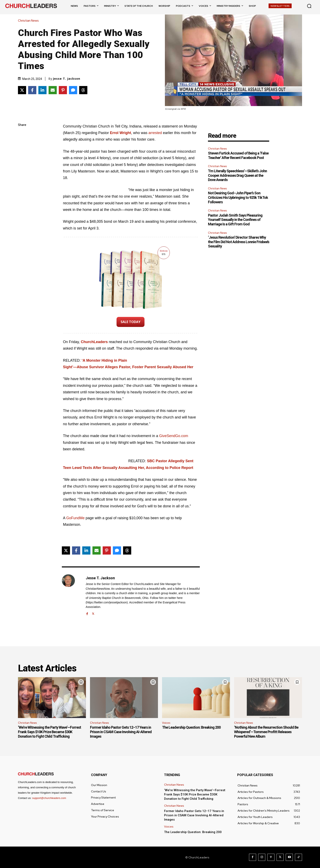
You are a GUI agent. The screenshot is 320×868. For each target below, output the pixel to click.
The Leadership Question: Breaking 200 (191, 727)
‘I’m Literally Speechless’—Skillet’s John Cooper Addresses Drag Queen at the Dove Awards (237, 175)
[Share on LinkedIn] (42, 90)
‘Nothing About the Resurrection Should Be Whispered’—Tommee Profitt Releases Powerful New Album (266, 732)
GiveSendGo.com (174, 436)
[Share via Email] (53, 90)
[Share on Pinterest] (63, 90)
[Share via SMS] (73, 90)
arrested (155, 133)
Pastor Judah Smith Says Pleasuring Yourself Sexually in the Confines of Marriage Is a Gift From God (235, 220)
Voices (166, 723)
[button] (309, 6)
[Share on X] (22, 90)
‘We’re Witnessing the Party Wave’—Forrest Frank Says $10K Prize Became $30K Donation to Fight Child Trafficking (49, 732)
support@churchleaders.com (49, 798)
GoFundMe (75, 518)
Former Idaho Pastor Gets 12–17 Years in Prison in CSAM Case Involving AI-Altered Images (121, 732)
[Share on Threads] (83, 90)
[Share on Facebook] (32, 90)
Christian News (29, 21)
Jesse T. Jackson (67, 79)
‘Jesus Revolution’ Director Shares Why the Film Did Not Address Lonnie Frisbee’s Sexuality (239, 242)
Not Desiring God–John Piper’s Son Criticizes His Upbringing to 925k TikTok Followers (238, 197)
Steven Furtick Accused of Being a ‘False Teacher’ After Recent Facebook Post (238, 155)
